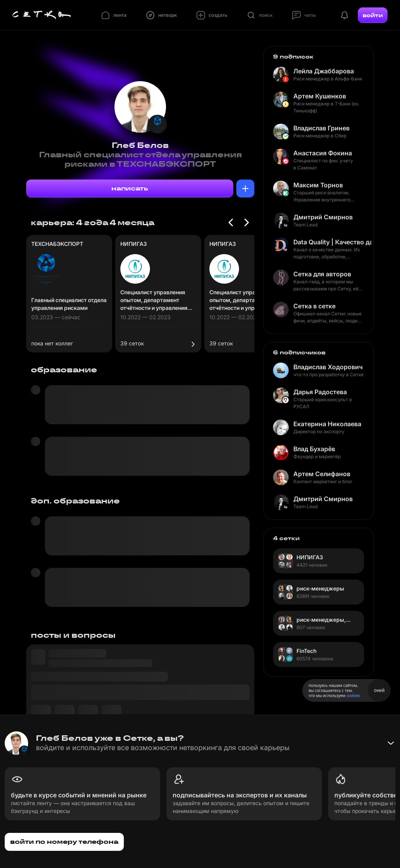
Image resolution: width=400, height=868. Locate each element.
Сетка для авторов (322, 274)
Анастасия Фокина (323, 153)
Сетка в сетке (314, 306)
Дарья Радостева (320, 392)
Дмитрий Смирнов (323, 217)
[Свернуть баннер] (391, 743)
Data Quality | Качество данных (332, 242)
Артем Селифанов (322, 474)
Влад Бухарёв (314, 449)
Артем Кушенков (320, 96)
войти (373, 15)
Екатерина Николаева (327, 424)
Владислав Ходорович (328, 367)
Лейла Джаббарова (324, 71)
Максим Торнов (318, 185)
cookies (353, 695)
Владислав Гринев (321, 128)
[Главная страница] (42, 15)
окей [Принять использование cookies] (379, 690)
